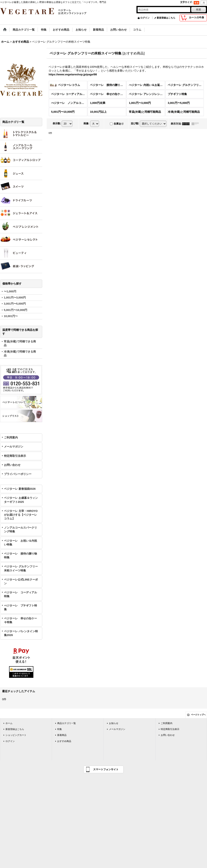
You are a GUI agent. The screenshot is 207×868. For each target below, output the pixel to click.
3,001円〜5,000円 (15, 304)
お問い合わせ (12, 465)
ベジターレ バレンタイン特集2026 (21, 633)
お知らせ (114, 723)
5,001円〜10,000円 (16, 310)
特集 (60, 729)
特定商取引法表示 (15, 456)
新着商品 (62, 735)
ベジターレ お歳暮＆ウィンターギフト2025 (21, 500)
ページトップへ (198, 715)
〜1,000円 (10, 291)
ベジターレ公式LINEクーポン (21, 581)
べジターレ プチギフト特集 (20, 607)
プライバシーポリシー (18, 474)
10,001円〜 (11, 316)
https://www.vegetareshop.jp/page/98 (73, 74)
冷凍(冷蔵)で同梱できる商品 (20, 353)
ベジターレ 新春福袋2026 (20, 489)
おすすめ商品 (64, 741)
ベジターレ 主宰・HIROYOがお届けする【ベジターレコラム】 (21, 515)
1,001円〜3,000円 (15, 298)
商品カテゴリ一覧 (67, 723)
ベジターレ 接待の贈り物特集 (20, 555)
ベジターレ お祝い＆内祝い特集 (20, 543)
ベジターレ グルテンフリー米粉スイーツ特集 (21, 568)
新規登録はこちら (166, 18)
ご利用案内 (11, 437)
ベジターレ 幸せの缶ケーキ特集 (20, 620)
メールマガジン (14, 447)
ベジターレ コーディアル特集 (20, 594)
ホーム (9, 723)
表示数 (57, 123)
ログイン (145, 18)
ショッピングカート (16, 735)
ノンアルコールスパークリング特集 (20, 530)
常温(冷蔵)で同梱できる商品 (20, 343)
